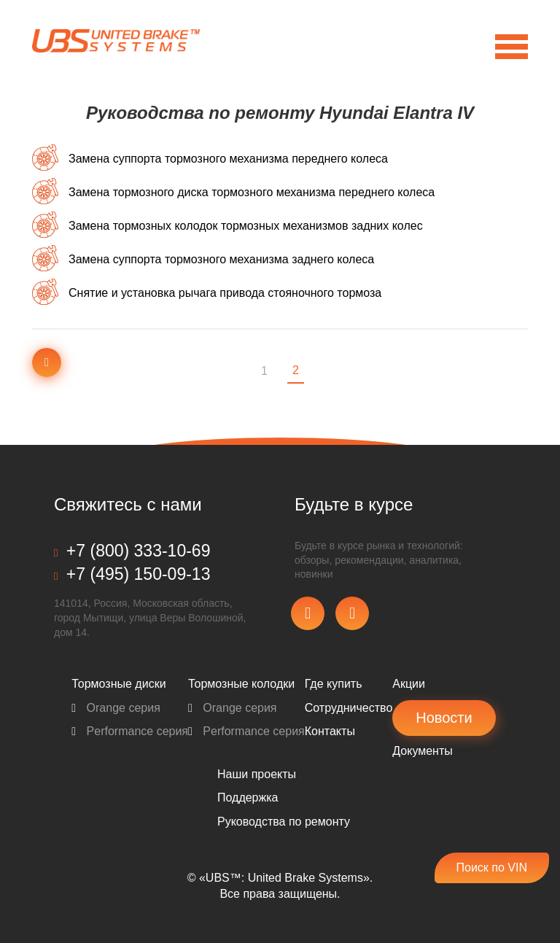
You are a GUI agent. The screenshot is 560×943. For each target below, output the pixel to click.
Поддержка (248, 798)
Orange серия (116, 708)
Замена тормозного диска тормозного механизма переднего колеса (252, 192)
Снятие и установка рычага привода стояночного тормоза (225, 293)
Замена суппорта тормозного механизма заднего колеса (221, 259)
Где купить (334, 684)
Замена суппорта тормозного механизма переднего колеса (228, 159)
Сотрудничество (349, 708)
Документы (422, 751)
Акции (409, 684)
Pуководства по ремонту (284, 822)
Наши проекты (257, 774)
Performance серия (130, 731)
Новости (444, 718)
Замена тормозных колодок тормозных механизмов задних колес (246, 226)
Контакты (330, 731)
